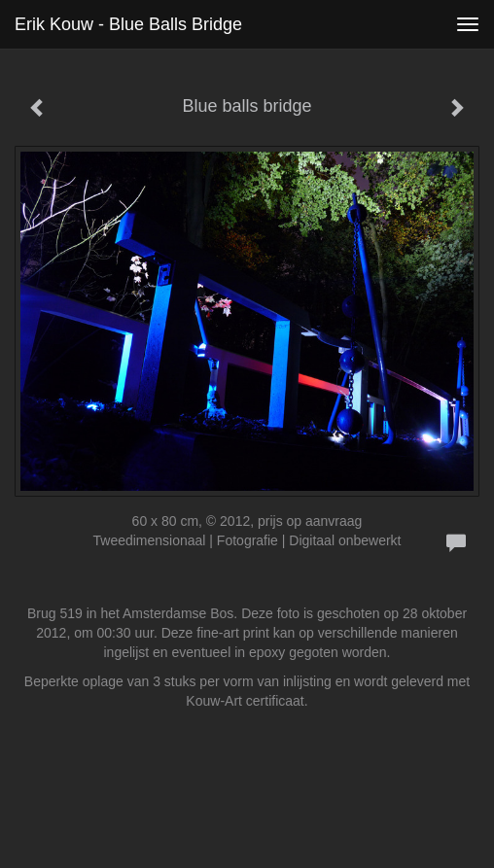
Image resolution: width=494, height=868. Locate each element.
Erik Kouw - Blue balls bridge (128, 24)
